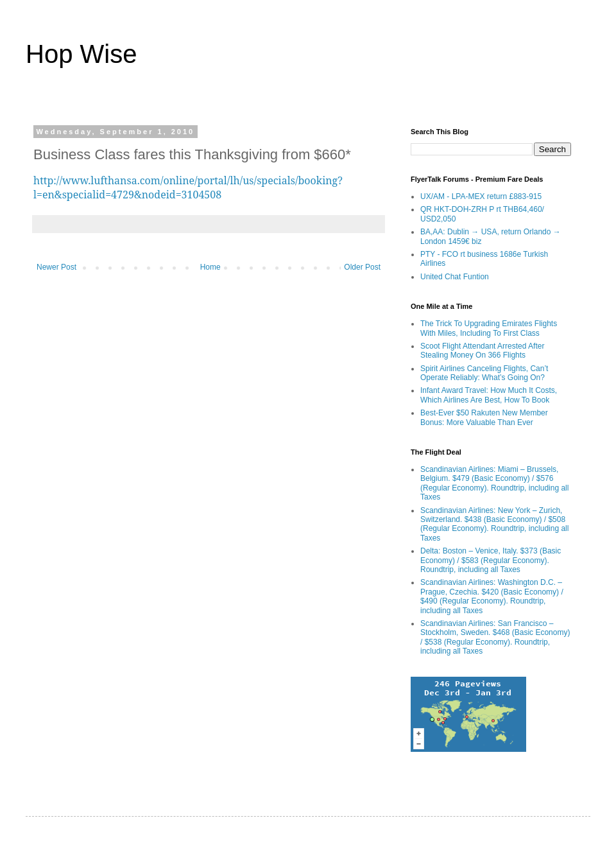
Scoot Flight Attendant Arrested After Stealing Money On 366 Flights (482, 351)
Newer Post (56, 267)
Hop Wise (81, 54)
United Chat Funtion (455, 277)
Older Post (362, 267)
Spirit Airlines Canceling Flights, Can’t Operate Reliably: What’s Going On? (484, 373)
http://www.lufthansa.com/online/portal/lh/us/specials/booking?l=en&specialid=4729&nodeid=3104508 (188, 187)
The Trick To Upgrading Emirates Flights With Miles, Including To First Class (489, 328)
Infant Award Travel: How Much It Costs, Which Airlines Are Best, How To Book (489, 395)
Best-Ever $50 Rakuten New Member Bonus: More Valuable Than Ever (484, 417)
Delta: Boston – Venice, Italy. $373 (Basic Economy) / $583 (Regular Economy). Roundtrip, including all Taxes (491, 560)
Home (210, 267)
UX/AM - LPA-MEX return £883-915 (481, 196)
